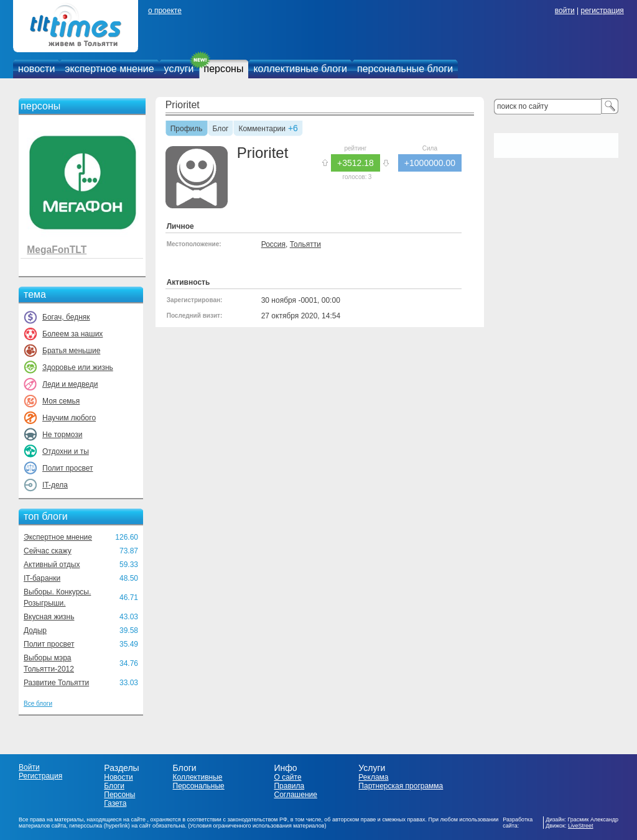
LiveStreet (581, 826)
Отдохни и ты (66, 451)
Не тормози (62, 435)
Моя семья (61, 401)
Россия (273, 244)
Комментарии (262, 129)
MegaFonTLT (57, 250)
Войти (29, 767)
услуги (179, 69)
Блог (221, 129)
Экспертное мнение (58, 537)
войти (565, 11)
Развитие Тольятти (56, 683)
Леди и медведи (70, 384)
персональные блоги (405, 69)
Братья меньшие (71, 351)
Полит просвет (67, 468)
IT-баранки (42, 578)
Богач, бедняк (66, 317)
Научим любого (69, 418)
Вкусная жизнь (49, 617)
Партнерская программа (401, 786)
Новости (118, 777)
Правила (289, 786)
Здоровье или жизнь (78, 367)
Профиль (187, 129)
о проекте (165, 11)
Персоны (119, 795)
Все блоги (38, 704)
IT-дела (55, 485)
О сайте (287, 777)
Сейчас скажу (48, 551)
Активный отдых (52, 565)
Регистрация (40, 776)
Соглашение (295, 795)
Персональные (199, 786)
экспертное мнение (109, 69)
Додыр (35, 630)
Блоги (114, 786)
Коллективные (198, 777)
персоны (224, 69)
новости (36, 69)
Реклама (373, 777)
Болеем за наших (72, 334)
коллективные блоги (300, 69)
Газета (115, 803)
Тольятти (305, 244)
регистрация (602, 11)
